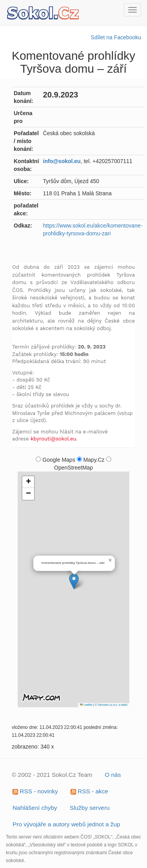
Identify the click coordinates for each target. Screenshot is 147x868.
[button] (74, 581)
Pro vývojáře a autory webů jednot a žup (66, 824)
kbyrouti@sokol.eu (54, 439)
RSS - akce (89, 791)
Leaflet (86, 705)
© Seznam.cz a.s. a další (111, 705)
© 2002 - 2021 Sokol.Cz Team (52, 775)
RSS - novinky (35, 791)
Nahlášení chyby (35, 808)
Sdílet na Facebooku (116, 37)
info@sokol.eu (62, 161)
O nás (113, 775)
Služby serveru (90, 808)
